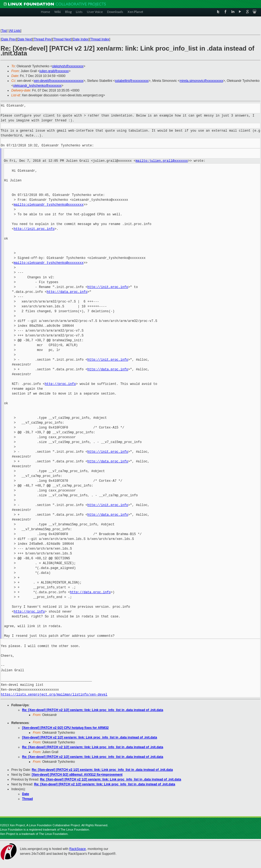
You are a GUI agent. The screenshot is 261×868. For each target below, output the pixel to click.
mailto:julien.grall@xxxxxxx (162, 161)
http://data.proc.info (67, 292)
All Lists (15, 31)
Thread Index (100, 39)
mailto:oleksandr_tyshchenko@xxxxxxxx (49, 205)
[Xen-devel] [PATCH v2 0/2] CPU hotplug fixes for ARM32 (65, 728)
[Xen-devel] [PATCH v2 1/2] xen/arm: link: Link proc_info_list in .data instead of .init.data (90, 737)
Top (4, 31)
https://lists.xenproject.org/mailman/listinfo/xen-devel (54, 695)
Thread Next (62, 39)
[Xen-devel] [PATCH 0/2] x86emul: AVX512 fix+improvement (77, 775)
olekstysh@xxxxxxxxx (68, 66)
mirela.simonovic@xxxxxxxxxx (202, 81)
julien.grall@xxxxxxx (54, 71)
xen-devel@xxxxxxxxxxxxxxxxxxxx (59, 81)
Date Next (25, 39)
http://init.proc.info (34, 229)
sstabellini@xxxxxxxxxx (132, 81)
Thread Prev (43, 39)
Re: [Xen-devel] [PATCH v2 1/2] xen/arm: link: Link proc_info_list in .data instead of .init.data (93, 710)
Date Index (81, 39)
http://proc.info (60, 384)
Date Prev (8, 39)
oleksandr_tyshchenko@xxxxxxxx (37, 86)
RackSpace (77, 849)
